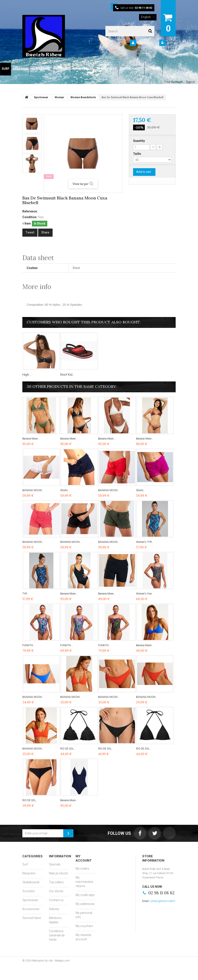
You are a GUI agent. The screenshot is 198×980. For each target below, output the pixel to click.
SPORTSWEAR (83, 69)
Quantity (139, 141)
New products (58, 873)
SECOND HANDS (131, 69)
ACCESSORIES (107, 69)
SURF (6, 69)
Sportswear (30, 900)
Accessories (31, 909)
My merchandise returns (84, 882)
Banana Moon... (31, 439)
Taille (137, 154)
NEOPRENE (20, 69)
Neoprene (29, 873)
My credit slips (85, 895)
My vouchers (84, 926)
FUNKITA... (29, 645)
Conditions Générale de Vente (57, 935)
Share (45, 232)
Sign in (171, 43)
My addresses (85, 904)
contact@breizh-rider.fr (163, 901)
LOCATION (154, 69)
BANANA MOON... (33, 490)
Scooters (29, 891)
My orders (82, 869)
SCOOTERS (62, 69)
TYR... (26, 594)
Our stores (56, 891)
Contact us (56, 900)
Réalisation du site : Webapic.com (51, 961)
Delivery (54, 909)
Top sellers (56, 882)
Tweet (30, 232)
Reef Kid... (68, 375)
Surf (25, 864)
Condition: (30, 217)
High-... (27, 375)
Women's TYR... (145, 542)
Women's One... (145, 594)
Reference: (30, 211)
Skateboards (31, 882)
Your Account (145, 43)
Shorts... (65, 490)
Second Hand (32, 918)
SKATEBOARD (41, 69)
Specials (55, 864)
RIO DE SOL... (68, 749)
